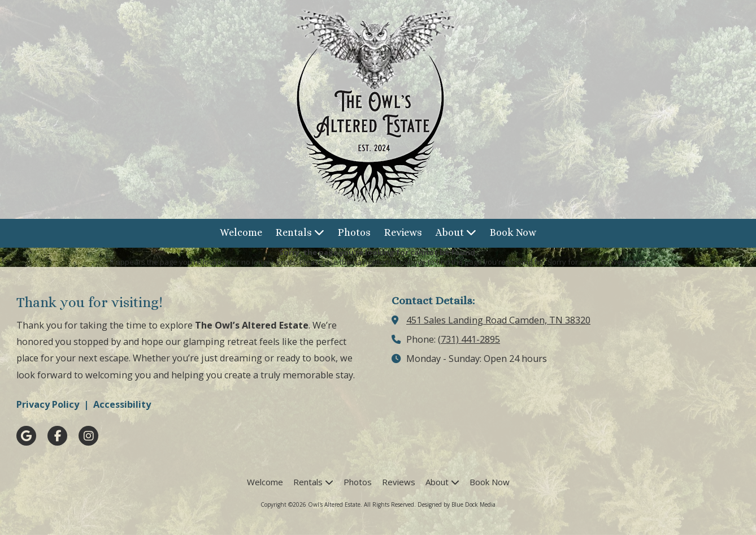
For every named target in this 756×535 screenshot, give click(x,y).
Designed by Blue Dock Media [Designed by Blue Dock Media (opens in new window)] (457, 504)
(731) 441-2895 (469, 339)
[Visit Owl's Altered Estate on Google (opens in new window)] (26, 436)
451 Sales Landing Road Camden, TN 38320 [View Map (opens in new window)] (498, 320)
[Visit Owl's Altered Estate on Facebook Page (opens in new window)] (57, 436)
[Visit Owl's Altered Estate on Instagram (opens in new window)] (88, 436)
